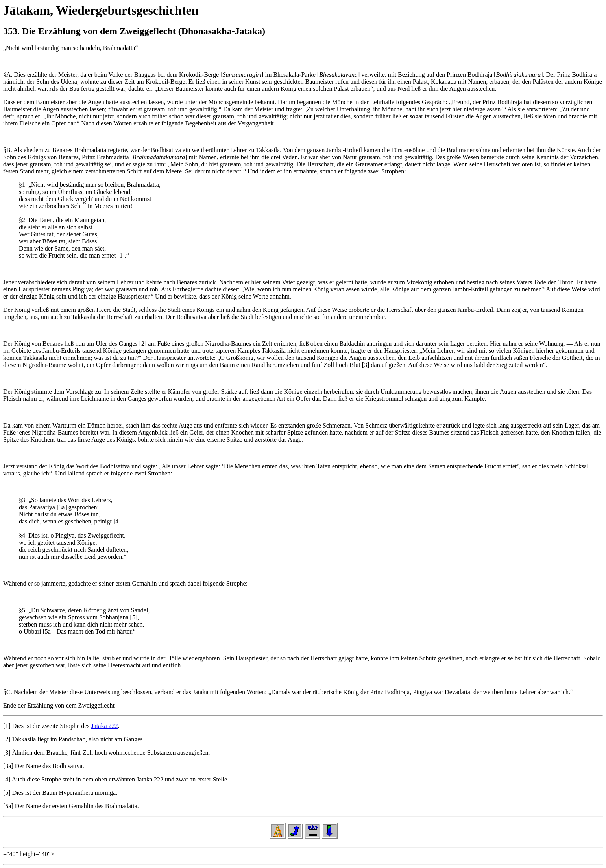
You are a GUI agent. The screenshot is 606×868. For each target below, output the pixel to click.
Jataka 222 (105, 726)
